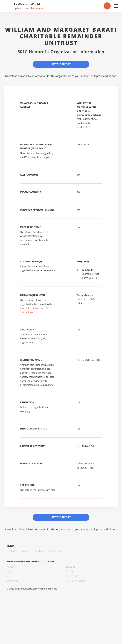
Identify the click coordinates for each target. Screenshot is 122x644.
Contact (39, 551)
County (70, 571)
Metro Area (13, 581)
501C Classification (76, 581)
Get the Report (61, 64)
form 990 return (29, 308)
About (26, 551)
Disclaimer (55, 551)
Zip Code (70, 567)
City (9, 571)
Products (11, 551)
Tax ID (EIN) (72, 576)
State (9, 576)
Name (10, 567)
